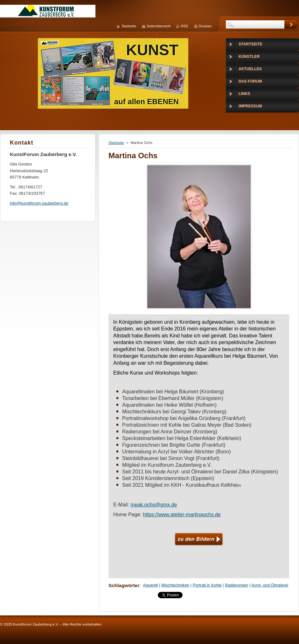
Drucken (205, 26)
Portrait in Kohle (207, 585)
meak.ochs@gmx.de (154, 505)
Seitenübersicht (159, 26)
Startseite (116, 143)
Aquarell (151, 585)
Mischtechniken (175, 585)
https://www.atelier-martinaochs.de (182, 515)
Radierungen (236, 585)
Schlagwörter (124, 585)
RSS (184, 26)
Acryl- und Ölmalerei (270, 585)
